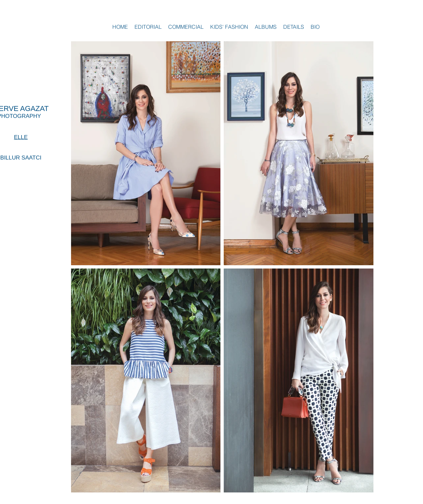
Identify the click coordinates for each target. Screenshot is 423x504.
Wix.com (363, 500)
